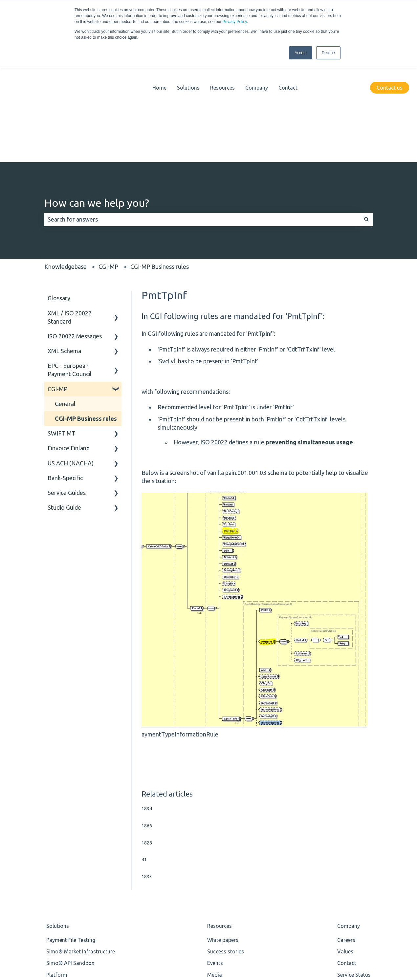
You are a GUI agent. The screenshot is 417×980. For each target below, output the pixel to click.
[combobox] (202, 116)
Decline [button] (328, 53)
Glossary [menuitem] (59, 194)
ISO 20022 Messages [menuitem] (75, 232)
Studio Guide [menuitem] (64, 404)
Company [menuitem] (349, 822)
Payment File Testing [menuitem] (71, 836)
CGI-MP (108, 163)
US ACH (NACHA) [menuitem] (71, 359)
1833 (147, 773)
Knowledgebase (66, 163)
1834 (147, 705)
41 (144, 756)
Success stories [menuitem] (226, 848)
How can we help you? (97, 99)
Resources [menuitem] (219, 822)
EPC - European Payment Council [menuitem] (70, 266)
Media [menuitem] (215, 871)
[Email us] (404, 937)
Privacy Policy (235, 22)
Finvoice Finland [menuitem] (69, 344)
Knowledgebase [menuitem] (226, 883)
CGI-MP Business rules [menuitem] (86, 315)
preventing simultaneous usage (309, 338)
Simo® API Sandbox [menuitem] (70, 859)
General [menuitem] (65, 300)
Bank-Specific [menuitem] (65, 374)
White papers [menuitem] (223, 836)
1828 (147, 739)
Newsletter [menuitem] (220, 894)
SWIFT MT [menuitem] (62, 330)
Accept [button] (301, 53)
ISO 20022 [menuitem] (58, 894)
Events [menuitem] (215, 859)
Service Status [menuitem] (354, 871)
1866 (147, 722)
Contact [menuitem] (347, 859)
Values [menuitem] (345, 848)
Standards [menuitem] (59, 883)
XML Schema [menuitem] (64, 247)
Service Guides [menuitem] (67, 389)
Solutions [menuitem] (58, 822)
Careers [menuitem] (346, 836)
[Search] (366, 116)
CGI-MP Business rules (160, 163)
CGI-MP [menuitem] (57, 285)
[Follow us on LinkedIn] (389, 937)
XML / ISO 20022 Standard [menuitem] (70, 213)
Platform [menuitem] (57, 871)
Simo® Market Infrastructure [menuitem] (81, 848)
